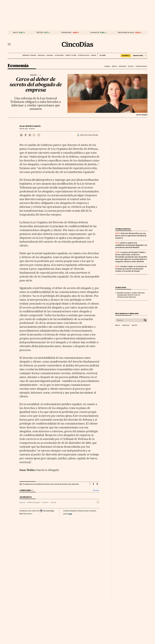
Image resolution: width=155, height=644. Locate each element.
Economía (50, 55)
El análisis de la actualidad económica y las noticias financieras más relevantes (51, 484)
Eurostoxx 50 (95, 33)
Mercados (41, 55)
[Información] (40, 75)
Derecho (45, 502)
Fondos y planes (71, 55)
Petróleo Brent (66, 33)
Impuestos (122, 66)
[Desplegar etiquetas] (98, 502)
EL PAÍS (102, 55)
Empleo (114, 66)
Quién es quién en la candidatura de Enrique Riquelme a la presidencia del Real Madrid (131, 245)
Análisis (33, 75)
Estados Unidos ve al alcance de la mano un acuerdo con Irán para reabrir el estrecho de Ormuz (131, 269)
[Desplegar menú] (9, 44)
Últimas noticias (84, 55)
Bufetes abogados (34, 502)
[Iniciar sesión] (140, 56)
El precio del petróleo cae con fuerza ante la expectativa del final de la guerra (131, 236)
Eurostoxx (126, 325)
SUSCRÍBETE (126, 56)
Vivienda (107, 66)
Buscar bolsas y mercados (127, 314)
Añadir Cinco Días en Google (89, 135)
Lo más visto (121, 287)
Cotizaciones (59, 55)
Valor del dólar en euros (126, 33)
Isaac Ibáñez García (30, 126)
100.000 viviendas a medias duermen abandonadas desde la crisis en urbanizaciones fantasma (131, 295)
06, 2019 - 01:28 (27, 129)
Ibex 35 (16, 33)
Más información (26, 514)
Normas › (96, 490)
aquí (70, 514)
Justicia (53, 502)
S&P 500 (40, 33)
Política (131, 66)
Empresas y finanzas (29, 55)
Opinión (93, 55)
